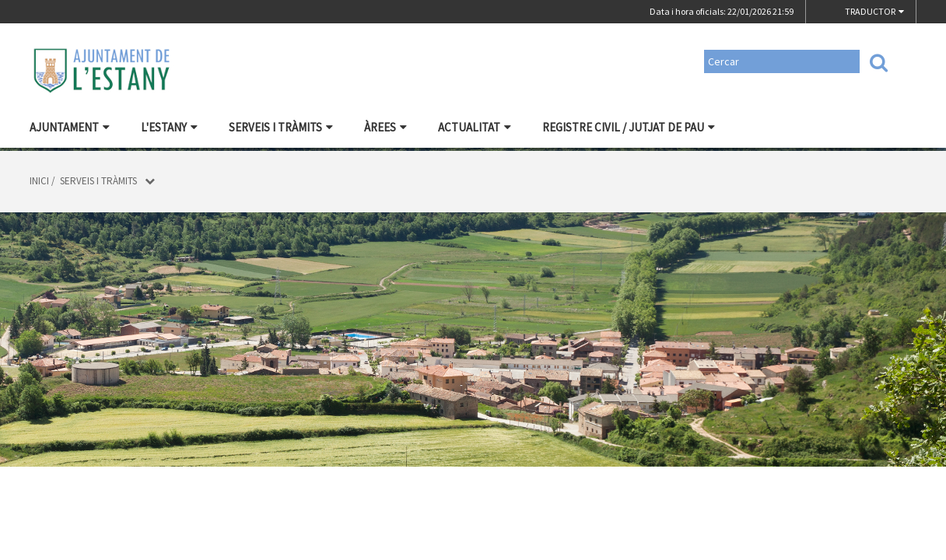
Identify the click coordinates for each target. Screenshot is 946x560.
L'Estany (169, 127)
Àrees (385, 127)
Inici (39, 181)
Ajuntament (70, 127)
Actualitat (475, 127)
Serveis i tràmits (281, 127)
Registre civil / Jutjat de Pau (629, 127)
